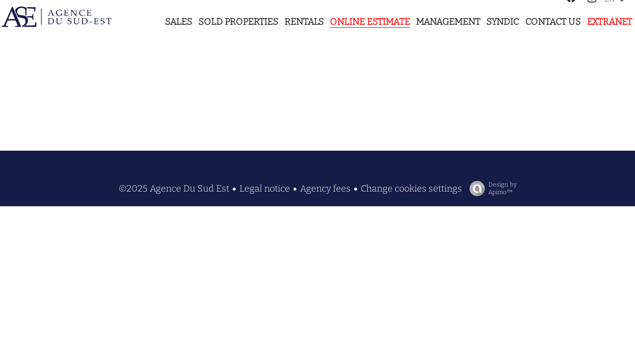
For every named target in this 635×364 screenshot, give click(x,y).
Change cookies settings (411, 189)
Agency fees (325, 189)
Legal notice (265, 189)
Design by (491, 189)
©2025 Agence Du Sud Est (174, 189)
